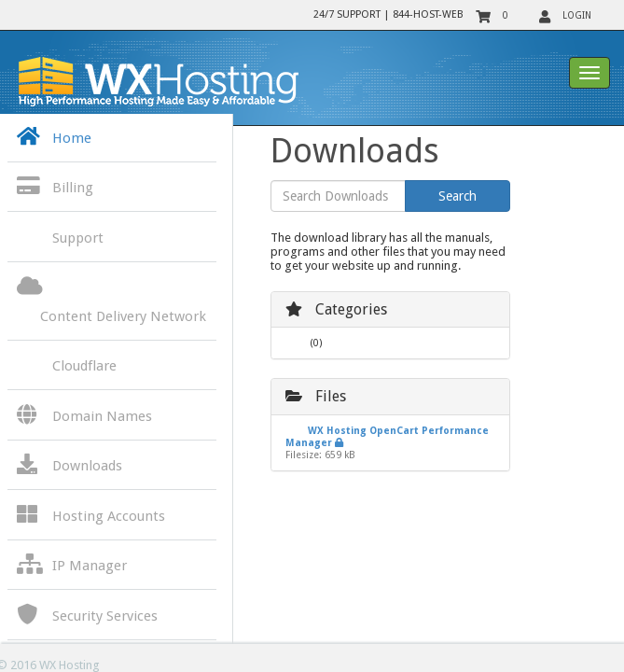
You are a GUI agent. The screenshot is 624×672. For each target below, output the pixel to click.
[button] (112, 189)
